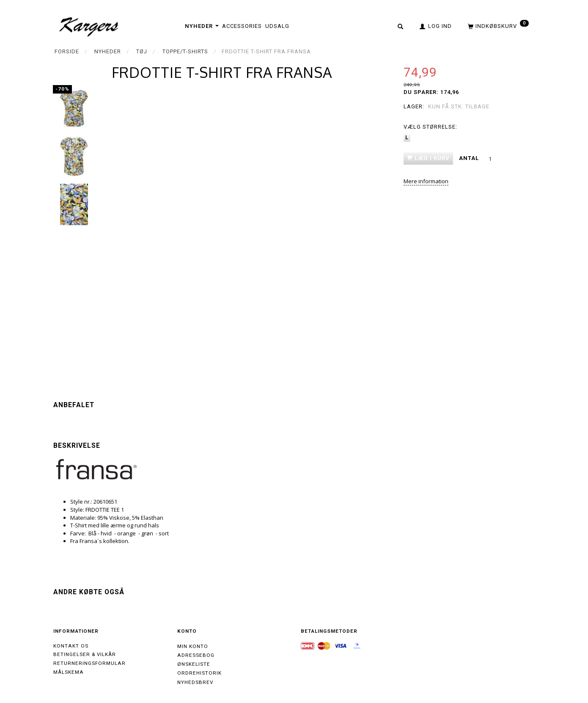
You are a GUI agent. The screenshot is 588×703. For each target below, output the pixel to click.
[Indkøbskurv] (497, 26)
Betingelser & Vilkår (85, 654)
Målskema (69, 672)
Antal (470, 158)
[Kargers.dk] (89, 26)
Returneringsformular (89, 663)
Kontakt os (71, 646)
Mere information (426, 181)
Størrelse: (430, 127)
